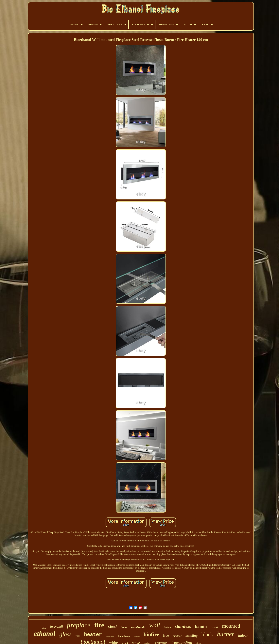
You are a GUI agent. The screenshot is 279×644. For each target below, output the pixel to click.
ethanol (45, 634)
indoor (243, 636)
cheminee (110, 636)
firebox (167, 627)
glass (65, 634)
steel (112, 626)
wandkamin (138, 627)
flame (124, 627)
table (44, 628)
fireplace (79, 625)
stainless (183, 626)
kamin (201, 626)
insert (214, 627)
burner (226, 634)
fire (99, 625)
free (166, 635)
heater (93, 635)
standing (191, 636)
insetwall (56, 627)
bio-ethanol (124, 636)
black (207, 635)
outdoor (177, 636)
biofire (151, 634)
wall (155, 625)
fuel (78, 636)
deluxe (137, 637)
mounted (231, 626)
